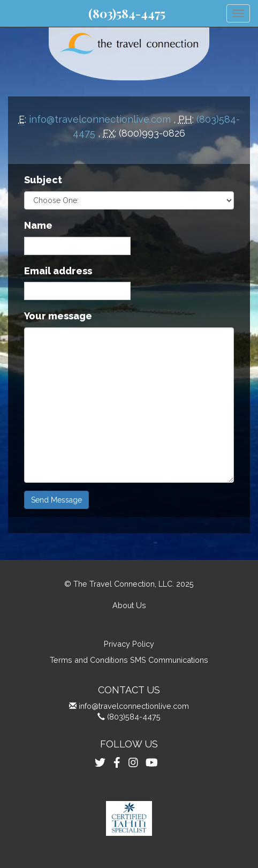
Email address (58, 271)
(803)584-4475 (127, 13)
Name (38, 225)
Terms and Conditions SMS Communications (129, 660)
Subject (43, 180)
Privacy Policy (129, 644)
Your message (58, 316)
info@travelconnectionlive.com (100, 119)
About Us (129, 605)
